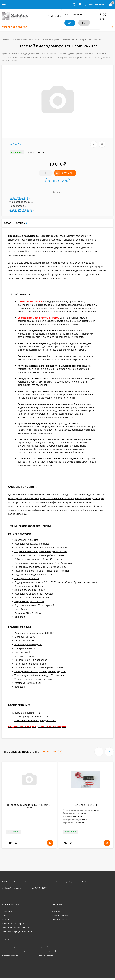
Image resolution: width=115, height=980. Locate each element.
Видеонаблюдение (48, 947)
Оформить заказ (60, 920)
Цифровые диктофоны (49, 951)
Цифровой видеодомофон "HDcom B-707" (29, 806)
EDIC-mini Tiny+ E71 (86, 805)
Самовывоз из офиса (20, 210)
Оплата (5, 916)
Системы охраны (10, 955)
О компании (7, 912)
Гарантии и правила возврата (16, 928)
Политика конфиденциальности (17, 932)
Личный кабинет (60, 916)
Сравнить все (53, 752)
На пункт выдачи (18, 198)
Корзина (56, 912)
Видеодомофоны (51, 39)
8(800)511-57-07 (9, 882)
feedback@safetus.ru (59, 16)
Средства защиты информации (17, 947)
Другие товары (46, 955)
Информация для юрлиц (13, 924)
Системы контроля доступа (26, 39)
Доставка (6, 920)
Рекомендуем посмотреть (32, 752)
